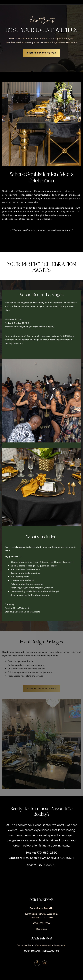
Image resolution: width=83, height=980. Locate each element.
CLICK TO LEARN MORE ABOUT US (41, 951)
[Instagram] (45, 963)
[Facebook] (37, 963)
